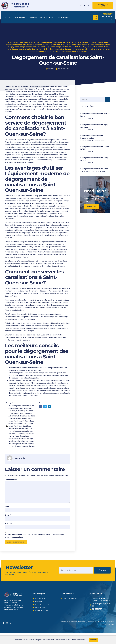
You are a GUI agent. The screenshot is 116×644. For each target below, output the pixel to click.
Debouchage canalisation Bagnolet (75, 44)
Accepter (93, 640)
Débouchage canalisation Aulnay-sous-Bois (44, 44)
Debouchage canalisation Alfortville (56, 42)
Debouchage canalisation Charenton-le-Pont (47, 51)
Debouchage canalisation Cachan (57, 49)
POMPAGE (33, 18)
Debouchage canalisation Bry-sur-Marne (28, 49)
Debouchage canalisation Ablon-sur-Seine (25, 42)
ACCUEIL (8, 18)
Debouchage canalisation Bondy (64, 47)
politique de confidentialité (46, 640)
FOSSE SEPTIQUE (47, 18)
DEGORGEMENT (21, 18)
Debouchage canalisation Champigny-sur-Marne (91, 49)
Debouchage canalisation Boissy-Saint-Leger (32, 47)
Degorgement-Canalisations (76, 51)
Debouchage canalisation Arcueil (84, 42)
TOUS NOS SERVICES (64, 18)
